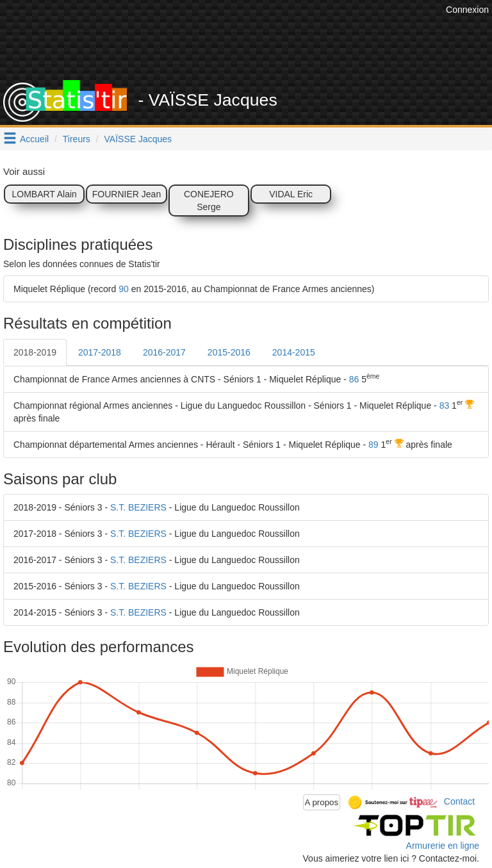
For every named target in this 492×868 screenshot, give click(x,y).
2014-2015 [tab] (294, 352)
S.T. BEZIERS (138, 507)
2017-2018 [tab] (100, 352)
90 (124, 289)
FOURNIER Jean (127, 194)
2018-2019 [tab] (35, 352)
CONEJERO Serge (209, 201)
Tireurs (77, 139)
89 (373, 445)
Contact (459, 801)
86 (354, 379)
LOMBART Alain (44, 194)
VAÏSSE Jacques (138, 139)
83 (445, 405)
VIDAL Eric (291, 194)
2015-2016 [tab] (229, 352)
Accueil (34, 139)
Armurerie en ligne (443, 846)
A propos (322, 802)
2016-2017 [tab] (164, 352)
